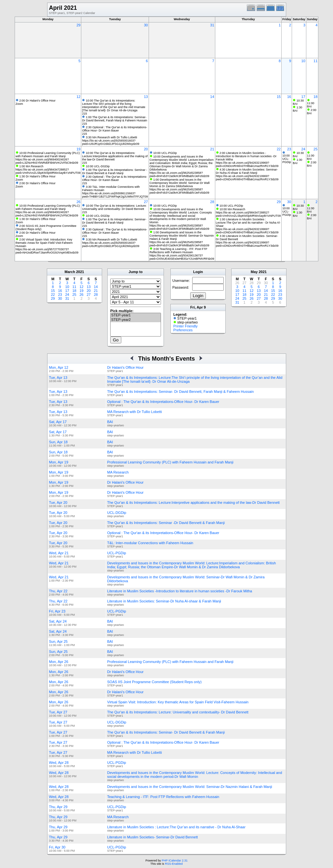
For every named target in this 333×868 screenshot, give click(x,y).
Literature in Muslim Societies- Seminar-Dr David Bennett (153, 837)
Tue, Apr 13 (58, 378)
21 (212, 149)
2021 (80, 272)
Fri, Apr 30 (57, 847)
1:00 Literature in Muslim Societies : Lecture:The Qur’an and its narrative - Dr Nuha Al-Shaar (248, 223)
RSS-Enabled (174, 864)
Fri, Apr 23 (57, 611)
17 (303, 97)
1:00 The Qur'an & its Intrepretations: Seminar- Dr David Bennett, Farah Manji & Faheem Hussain (114, 119)
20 (146, 149)
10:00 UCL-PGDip (165, 153)
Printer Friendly (186, 326)
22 (279, 149)
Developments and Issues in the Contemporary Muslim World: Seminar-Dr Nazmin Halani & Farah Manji (190, 787)
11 (315, 61)
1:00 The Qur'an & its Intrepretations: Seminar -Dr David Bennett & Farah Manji (114, 172)
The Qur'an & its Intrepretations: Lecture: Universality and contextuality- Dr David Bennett (178, 712)
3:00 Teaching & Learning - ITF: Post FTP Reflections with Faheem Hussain (178, 251)
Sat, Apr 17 (58, 422)
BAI (110, 422)
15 (279, 97)
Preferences (183, 330)
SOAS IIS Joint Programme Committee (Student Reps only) (154, 682)
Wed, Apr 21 (59, 553)
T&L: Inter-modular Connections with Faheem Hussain (150, 543)
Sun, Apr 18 (59, 442)
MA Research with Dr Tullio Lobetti (135, 412)
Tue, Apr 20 (58, 503)
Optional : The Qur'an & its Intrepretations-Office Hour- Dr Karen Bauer (163, 402)
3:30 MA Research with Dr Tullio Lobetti (112, 137)
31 (212, 25)
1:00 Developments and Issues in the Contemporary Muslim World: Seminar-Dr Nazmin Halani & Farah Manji (182, 236)
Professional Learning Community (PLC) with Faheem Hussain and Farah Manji (170, 462)
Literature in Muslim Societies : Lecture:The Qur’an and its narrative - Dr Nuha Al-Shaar (176, 827)
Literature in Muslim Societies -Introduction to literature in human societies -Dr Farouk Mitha (180, 591)
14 (212, 97)
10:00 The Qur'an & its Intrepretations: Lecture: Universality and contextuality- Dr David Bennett (114, 207)
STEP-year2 (136, 320)
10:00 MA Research (232, 209)
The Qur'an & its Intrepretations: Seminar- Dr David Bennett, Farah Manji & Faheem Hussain (181, 392)
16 (289, 97)
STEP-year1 (136, 315)
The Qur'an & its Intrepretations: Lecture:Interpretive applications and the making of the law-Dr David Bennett (193, 503)
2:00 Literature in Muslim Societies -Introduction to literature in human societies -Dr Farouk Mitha (246, 156)
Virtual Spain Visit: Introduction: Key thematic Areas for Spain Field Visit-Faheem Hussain (178, 702)
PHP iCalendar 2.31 (174, 861)
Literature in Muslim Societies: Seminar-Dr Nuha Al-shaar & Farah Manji (164, 601)
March (70, 272)
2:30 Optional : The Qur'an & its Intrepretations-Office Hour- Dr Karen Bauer (114, 129)
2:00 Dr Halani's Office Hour (37, 101)
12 (78, 97)
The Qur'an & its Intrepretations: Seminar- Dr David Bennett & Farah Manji (166, 732)
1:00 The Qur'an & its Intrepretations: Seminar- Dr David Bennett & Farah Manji (114, 221)
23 (289, 149)
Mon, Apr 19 (59, 462)
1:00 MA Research (31, 166)
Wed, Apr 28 (59, 763)
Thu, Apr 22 (58, 591)
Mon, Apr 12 (59, 367)
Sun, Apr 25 (59, 641)
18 (315, 97)
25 (315, 149)
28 (212, 202)
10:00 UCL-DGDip (98, 166)
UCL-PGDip (117, 553)
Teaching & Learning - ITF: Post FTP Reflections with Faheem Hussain (163, 797)
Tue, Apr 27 (58, 712)
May (254, 272)
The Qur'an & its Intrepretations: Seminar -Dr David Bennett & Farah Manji (166, 523)
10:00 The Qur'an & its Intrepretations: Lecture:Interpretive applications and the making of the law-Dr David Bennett (115, 156)
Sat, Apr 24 (58, 621)
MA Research (118, 472)
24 (303, 149)
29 (78, 25)
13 (146, 97)
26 (78, 202)
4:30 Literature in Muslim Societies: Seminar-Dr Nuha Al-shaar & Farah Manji (247, 171)
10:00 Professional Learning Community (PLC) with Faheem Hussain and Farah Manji (48, 155)
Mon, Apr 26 (59, 662)
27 (146, 202)
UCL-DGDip (117, 513)
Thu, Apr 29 (58, 807)
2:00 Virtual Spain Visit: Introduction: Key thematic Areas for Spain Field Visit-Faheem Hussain (44, 243)
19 (78, 149)
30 (146, 25)
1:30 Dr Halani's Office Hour (37, 176)
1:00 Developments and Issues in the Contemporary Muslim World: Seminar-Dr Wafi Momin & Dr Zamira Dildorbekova (180, 183)
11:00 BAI (311, 105)
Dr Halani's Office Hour (126, 367)
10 (303, 61)
